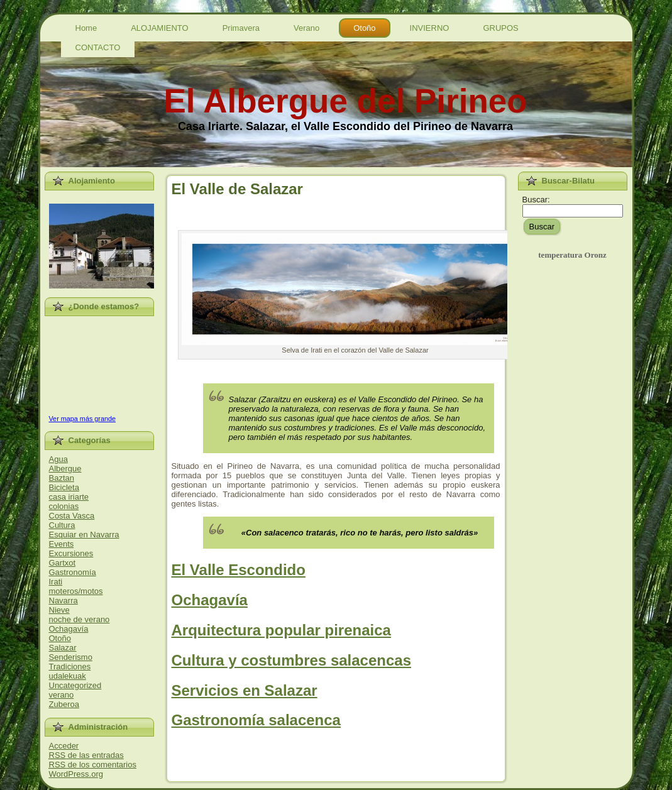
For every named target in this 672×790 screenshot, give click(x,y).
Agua (58, 459)
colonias (64, 506)
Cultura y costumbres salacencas (292, 660)
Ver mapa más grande (83, 419)
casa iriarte (69, 497)
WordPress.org (76, 774)
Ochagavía (69, 629)
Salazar (63, 648)
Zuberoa (64, 704)
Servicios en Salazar (245, 690)
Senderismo (71, 657)
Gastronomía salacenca (256, 720)
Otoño (60, 638)
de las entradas (86, 755)
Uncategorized (75, 685)
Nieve (59, 610)
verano (62, 695)
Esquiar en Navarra (84, 535)
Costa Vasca (72, 516)
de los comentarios (93, 765)
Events (62, 544)
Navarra (63, 601)
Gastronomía (73, 572)
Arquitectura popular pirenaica (281, 630)
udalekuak (68, 676)
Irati (56, 582)
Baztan (62, 478)
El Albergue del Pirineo (345, 101)
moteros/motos (76, 591)
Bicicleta (64, 487)
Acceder (64, 746)
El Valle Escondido (239, 570)
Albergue (65, 469)
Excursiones (71, 553)
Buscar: (536, 200)
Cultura (62, 525)
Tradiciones (70, 667)
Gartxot (63, 563)
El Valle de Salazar (237, 189)
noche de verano (80, 619)
